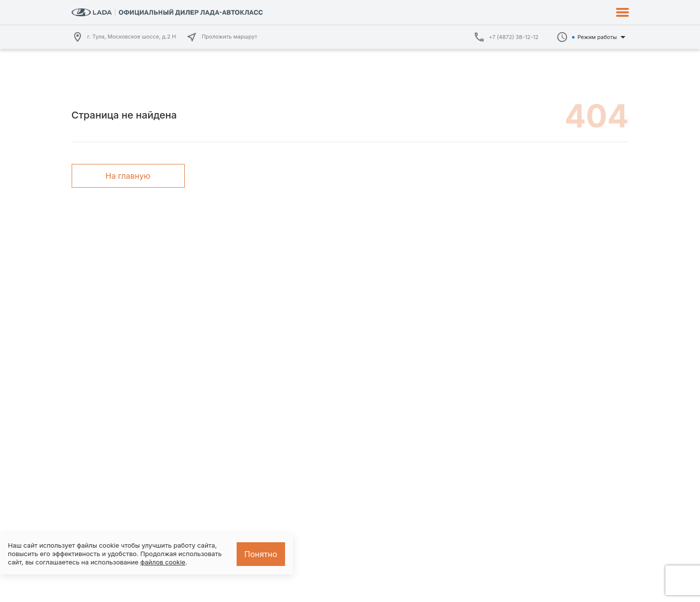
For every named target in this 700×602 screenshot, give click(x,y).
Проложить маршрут (222, 37)
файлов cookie (163, 562)
